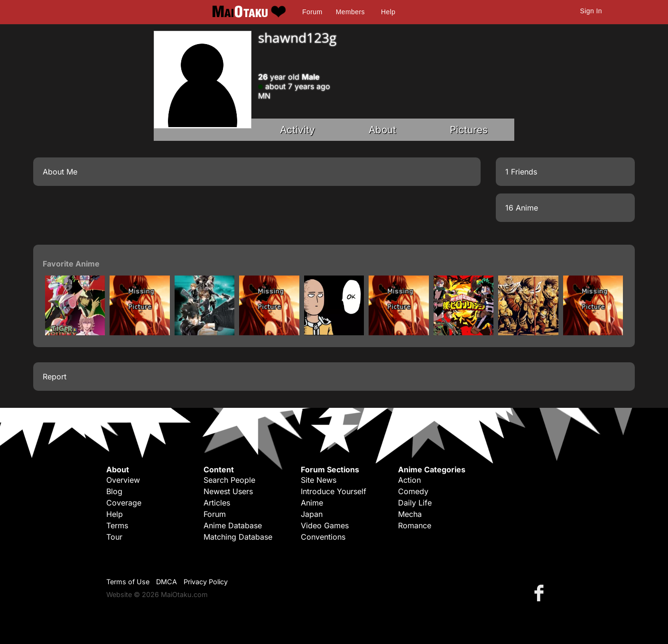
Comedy (413, 491)
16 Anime (522, 208)
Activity (297, 130)
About (382, 130)
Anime (312, 503)
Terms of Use (128, 582)
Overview (123, 480)
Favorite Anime (71, 264)
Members (350, 12)
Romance (415, 525)
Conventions (323, 537)
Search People (229, 480)
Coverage (124, 503)
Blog (114, 491)
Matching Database (238, 537)
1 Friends (521, 172)
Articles (217, 503)
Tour (114, 537)
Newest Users (228, 491)
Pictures (469, 130)
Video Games (325, 525)
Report (55, 377)
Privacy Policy (206, 582)
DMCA (167, 582)
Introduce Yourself (334, 491)
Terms (117, 525)
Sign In (591, 11)
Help (388, 12)
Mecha (410, 514)
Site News (319, 480)
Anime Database (233, 525)
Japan (312, 514)
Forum (312, 12)
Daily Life (415, 503)
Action (409, 480)
